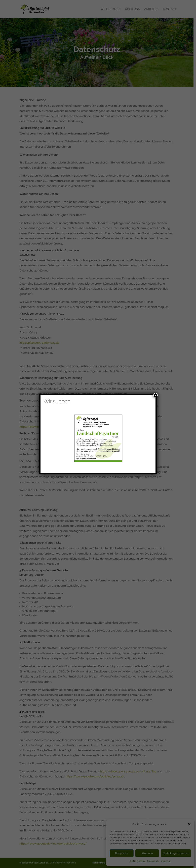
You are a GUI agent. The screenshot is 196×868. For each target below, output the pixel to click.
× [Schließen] (155, 395)
